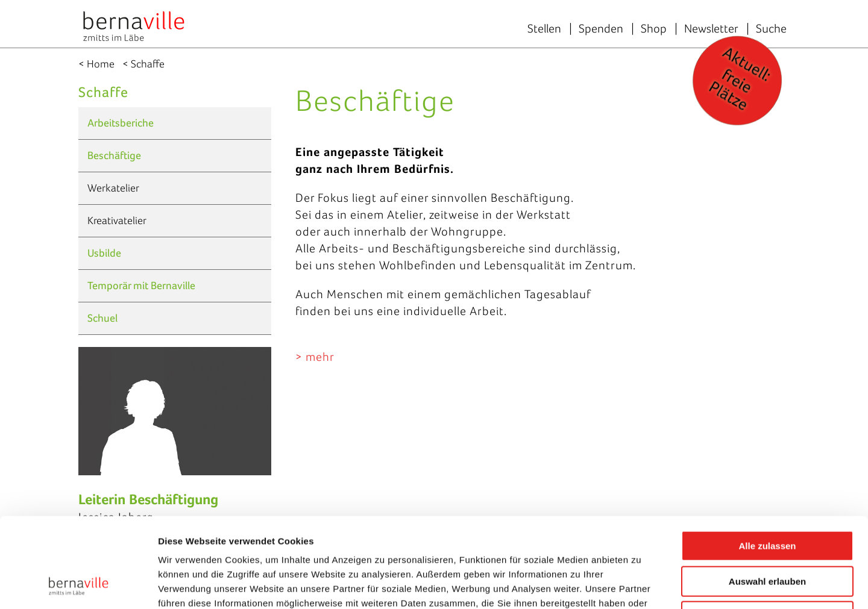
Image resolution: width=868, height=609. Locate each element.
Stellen (544, 28)
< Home (96, 64)
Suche (771, 28)
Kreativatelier (117, 220)
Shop (654, 28)
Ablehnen (767, 532)
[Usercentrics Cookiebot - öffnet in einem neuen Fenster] (78, 586)
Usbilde (104, 253)
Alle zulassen (767, 462)
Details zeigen (641, 585)
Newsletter (711, 28)
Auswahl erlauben (767, 497)
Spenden (601, 28)
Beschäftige (114, 155)
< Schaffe (143, 64)
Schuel (102, 318)
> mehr (315, 357)
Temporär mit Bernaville (141, 286)
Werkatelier (113, 188)
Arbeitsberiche (121, 123)
